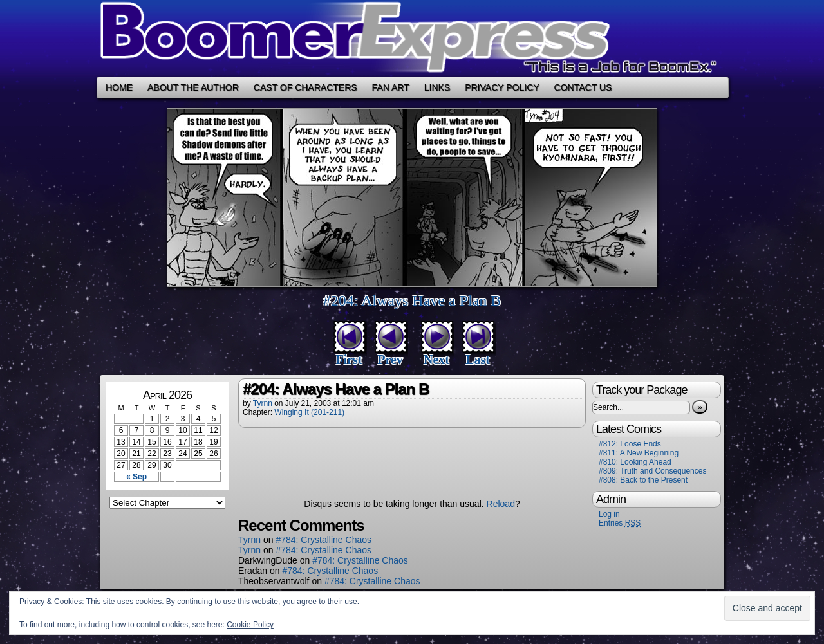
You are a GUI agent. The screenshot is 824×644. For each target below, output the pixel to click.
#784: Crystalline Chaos (323, 540)
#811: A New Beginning (639, 453)
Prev (390, 360)
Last (478, 360)
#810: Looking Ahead (635, 462)
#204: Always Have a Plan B (412, 300)
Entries (620, 523)
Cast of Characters (305, 87)
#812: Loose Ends (630, 444)
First (349, 360)
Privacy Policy (502, 87)
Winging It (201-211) (309, 412)
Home (119, 87)
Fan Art (391, 87)
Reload (501, 504)
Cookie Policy (250, 625)
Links (437, 87)
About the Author (193, 87)
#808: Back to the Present (643, 480)
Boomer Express (412, 38)
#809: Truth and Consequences (652, 471)
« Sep (136, 477)
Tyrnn (263, 403)
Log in (609, 514)
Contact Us (583, 87)
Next (436, 360)
